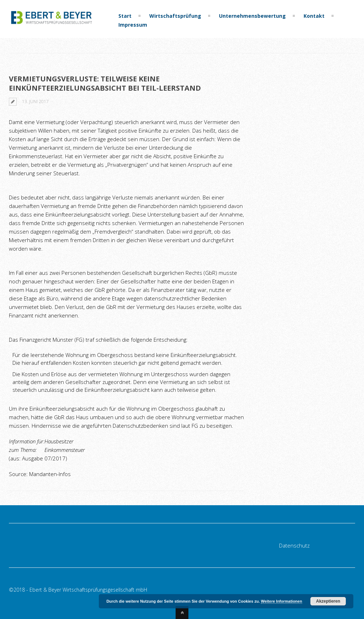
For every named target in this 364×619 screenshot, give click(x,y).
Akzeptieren (328, 601)
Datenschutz (294, 545)
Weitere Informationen (282, 601)
